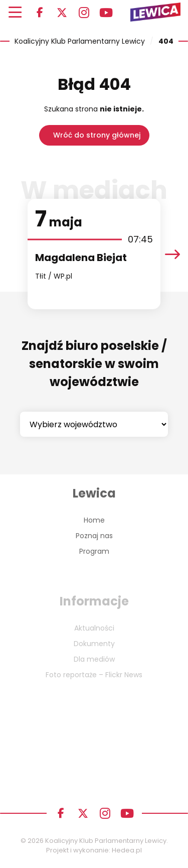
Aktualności (94, 628)
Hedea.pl (127, 850)
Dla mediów (94, 659)
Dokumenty (94, 644)
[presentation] (172, 254)
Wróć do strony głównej (97, 135)
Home (94, 520)
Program (94, 551)
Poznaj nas (94, 536)
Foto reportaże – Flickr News (94, 675)
